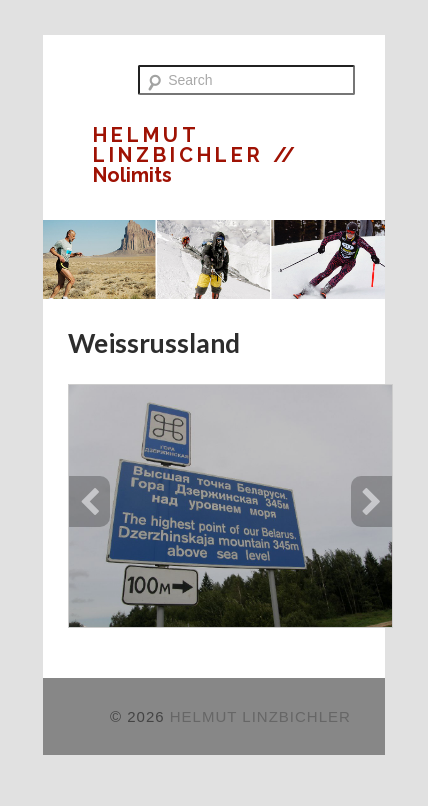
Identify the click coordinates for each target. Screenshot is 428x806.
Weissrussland (154, 343)
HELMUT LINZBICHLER (183, 145)
